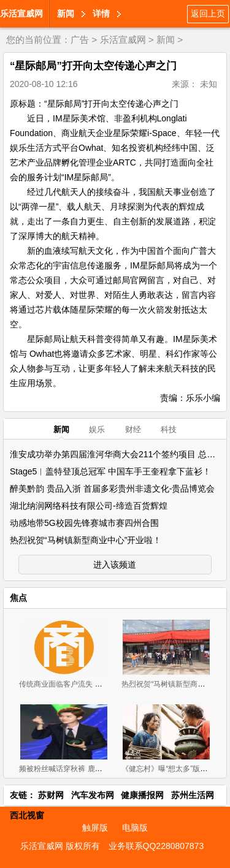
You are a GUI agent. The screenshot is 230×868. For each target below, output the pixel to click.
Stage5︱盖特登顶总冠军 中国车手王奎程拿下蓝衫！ (110, 471)
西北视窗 (27, 815)
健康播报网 (142, 795)
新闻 (66, 13)
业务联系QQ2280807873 (156, 846)
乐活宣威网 (21, 13)
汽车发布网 (93, 795)
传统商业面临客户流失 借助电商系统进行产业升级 (101, 684)
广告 (80, 40)
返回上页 (208, 13)
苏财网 (51, 795)
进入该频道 (115, 565)
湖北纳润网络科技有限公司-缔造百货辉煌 (89, 506)
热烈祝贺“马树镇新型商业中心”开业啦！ (86, 540)
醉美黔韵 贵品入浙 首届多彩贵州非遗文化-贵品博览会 (112, 489)
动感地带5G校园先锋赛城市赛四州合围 (84, 523)
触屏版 (95, 828)
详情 (101, 13)
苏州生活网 (193, 795)
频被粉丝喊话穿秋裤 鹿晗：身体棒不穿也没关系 (97, 769)
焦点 (18, 598)
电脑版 (135, 828)
